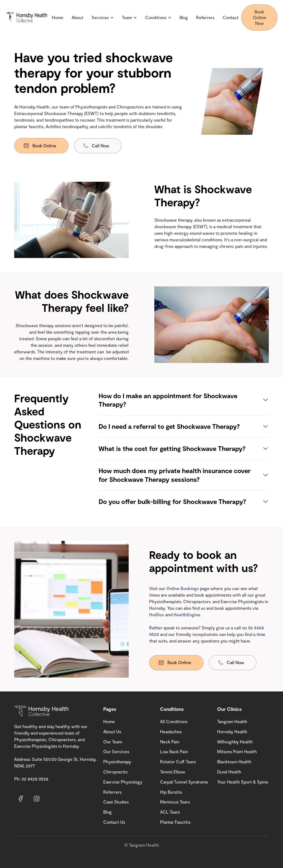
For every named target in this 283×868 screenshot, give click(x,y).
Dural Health (229, 772)
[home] (27, 17)
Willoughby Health (235, 742)
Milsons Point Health (237, 751)
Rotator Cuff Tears (178, 762)
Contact (231, 17)
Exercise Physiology (123, 782)
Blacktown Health (234, 762)
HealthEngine (187, 615)
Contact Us (114, 822)
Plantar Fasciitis (175, 822)
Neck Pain (170, 742)
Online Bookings (183, 588)
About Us (112, 731)
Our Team (113, 742)
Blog (184, 17)
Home (58, 17)
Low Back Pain (174, 751)
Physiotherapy (117, 762)
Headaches (171, 731)
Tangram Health (232, 721)
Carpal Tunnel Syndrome (184, 782)
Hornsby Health (232, 731)
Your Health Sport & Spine (243, 782)
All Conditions (174, 721)
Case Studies (116, 802)
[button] (103, 17)
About (77, 17)
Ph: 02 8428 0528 (31, 779)
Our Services (116, 751)
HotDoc (157, 615)
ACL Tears (170, 812)
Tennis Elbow (173, 772)
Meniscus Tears (175, 802)
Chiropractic (116, 772)
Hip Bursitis (171, 792)
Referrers (205, 17)
